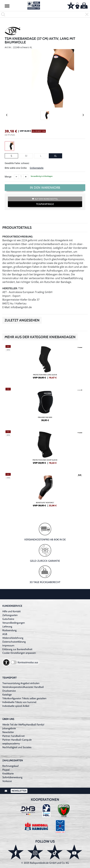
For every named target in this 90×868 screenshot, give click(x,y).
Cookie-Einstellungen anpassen (19, 653)
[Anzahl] (21, 177)
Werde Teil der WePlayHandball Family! (23, 725)
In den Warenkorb (45, 188)
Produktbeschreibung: (18, 237)
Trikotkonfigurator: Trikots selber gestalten (24, 698)
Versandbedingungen (14, 623)
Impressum (8, 645)
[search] (45, 14)
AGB (5, 634)
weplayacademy (11, 744)
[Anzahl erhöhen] (26, 177)
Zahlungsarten (10, 615)
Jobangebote (9, 728)
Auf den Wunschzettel (45, 199)
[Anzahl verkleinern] (16, 177)
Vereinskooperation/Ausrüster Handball (23, 687)
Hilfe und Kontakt (11, 611)
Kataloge (7, 695)
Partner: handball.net (13, 736)
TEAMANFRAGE (45, 204)
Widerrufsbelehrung (13, 638)
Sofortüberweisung (12, 777)
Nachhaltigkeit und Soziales (17, 747)
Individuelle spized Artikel (16, 706)
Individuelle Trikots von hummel (19, 702)
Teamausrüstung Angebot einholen (21, 683)
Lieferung (7, 627)
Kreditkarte (8, 774)
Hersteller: (10, 288)
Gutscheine (8, 619)
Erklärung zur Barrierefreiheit (17, 649)
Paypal (6, 770)
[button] (7, 6)
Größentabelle (37, 168)
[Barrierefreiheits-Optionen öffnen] (6, 662)
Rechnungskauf (10, 766)
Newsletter (8, 732)
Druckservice (9, 691)
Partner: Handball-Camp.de (17, 740)
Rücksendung (9, 630)
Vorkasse (7, 781)
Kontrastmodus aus (28, 662)
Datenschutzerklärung (14, 642)
